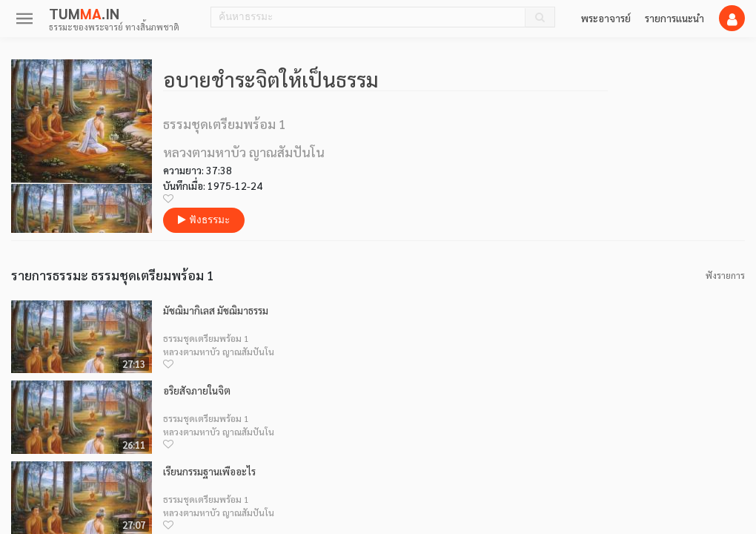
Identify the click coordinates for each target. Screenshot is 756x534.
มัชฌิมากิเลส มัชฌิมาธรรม (216, 310)
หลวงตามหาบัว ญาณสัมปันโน (219, 352)
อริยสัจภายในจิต (197, 390)
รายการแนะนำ (674, 18)
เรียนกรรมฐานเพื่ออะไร (209, 471)
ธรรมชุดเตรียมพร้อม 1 (206, 338)
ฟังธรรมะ (204, 220)
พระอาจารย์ (606, 18)
